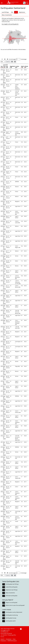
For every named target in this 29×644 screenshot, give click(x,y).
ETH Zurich (14, 641)
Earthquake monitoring (12, 615)
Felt (12, 12)
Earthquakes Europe (11, 618)
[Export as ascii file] (15, 62)
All (16, 12)
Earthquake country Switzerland (14, 612)
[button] (2, 3)
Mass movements (7, 15)
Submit (8, 62)
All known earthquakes (12, 596)
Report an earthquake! (12, 603)
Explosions (22, 12)
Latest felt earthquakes (12, 587)
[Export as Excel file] (12, 62)
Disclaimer (9, 639)
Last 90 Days (5, 12)
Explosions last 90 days (12, 590)
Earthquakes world (11, 621)
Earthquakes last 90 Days (12, 584)
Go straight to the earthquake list (10, 24)
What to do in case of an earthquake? (15, 605)
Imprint (3, 639)
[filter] (2, 68)
